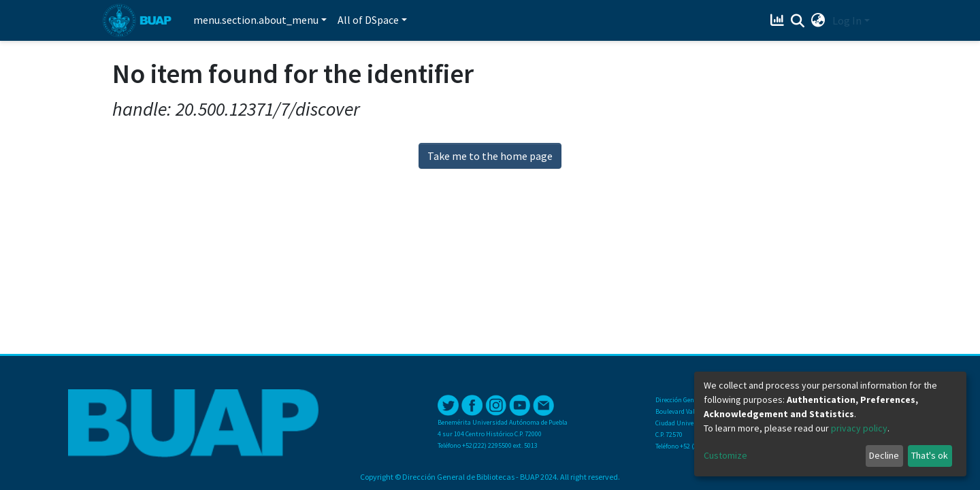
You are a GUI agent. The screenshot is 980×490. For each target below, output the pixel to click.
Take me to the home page (490, 156)
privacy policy (859, 428)
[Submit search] (798, 21)
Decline (884, 455)
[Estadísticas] (779, 20)
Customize (725, 455)
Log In (847, 20)
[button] (818, 20)
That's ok (930, 455)
